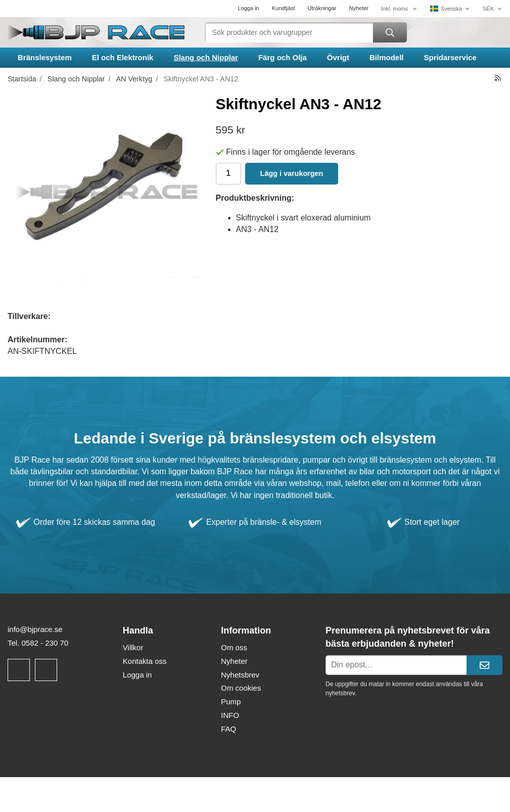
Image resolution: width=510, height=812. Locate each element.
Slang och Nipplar (206, 57)
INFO (230, 715)
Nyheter (359, 8)
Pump (231, 702)
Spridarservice (450, 57)
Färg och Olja (283, 57)
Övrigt (338, 57)
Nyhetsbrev (240, 675)
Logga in (249, 8)
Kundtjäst (284, 8)
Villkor (133, 647)
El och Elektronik (123, 57)
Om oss (234, 647)
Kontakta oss (145, 661)
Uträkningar (322, 8)
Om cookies (241, 688)
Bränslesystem (45, 57)
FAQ (228, 729)
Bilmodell (387, 57)
